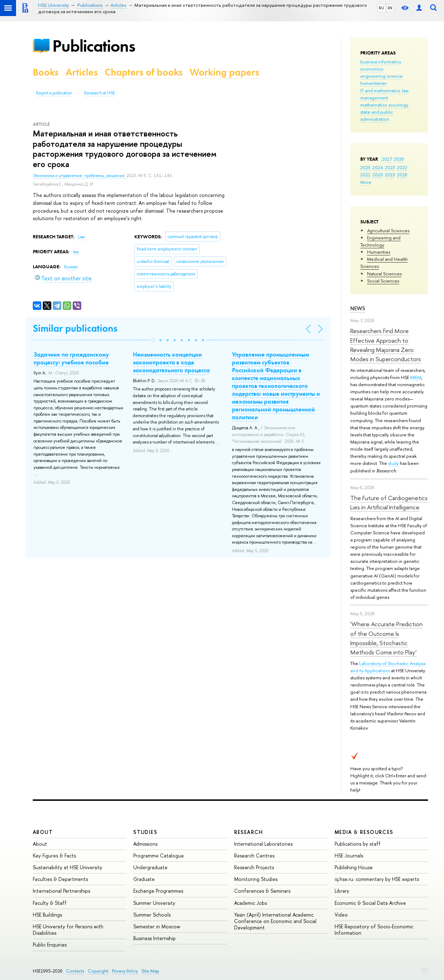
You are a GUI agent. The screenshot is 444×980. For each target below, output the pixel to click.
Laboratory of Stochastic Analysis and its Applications (388, 667)
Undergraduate (150, 867)
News (358, 308)
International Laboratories (263, 844)
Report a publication (54, 93)
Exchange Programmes (158, 891)
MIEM (416, 377)
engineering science (381, 76)
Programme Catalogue (159, 855)
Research (249, 832)
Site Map (150, 971)
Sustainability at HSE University (68, 867)
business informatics (381, 62)
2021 (365, 175)
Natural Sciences (384, 274)
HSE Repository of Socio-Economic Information (374, 930)
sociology (398, 105)
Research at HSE (100, 93)
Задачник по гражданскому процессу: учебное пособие (71, 358)
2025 (365, 167)
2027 (387, 159)
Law (81, 237)
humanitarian (373, 83)
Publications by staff (358, 844)
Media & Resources (364, 832)
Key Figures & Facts (54, 855)
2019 (390, 175)
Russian (71, 267)
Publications (94, 46)
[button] (153, 340)
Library (342, 891)
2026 (399, 159)
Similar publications (75, 328)
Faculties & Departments (60, 879)
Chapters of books (144, 72)
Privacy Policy (125, 971)
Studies (145, 832)
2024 (378, 167)
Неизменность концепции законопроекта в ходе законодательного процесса (171, 362)
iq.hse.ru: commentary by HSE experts (377, 879)
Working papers (224, 72)
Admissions (145, 844)
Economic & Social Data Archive (370, 903)
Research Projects (254, 867)
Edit (425, 970)
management (374, 98)
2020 (378, 175)
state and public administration (377, 115)
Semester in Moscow (157, 926)
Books (46, 72)
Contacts (75, 971)
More (366, 182)
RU (381, 8)
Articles (82, 72)
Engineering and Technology (380, 241)
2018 (402, 175)
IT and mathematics (380, 90)
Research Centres (254, 855)
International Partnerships (61, 891)
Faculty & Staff (50, 903)
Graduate (144, 879)
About (43, 832)
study (393, 463)
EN (390, 8)
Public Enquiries (50, 945)
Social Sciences (383, 281)
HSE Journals (349, 855)
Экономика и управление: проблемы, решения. (80, 176)
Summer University (154, 903)
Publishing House (354, 867)
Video (341, 915)
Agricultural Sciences (388, 230)
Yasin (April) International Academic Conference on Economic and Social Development (275, 921)
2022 (402, 167)
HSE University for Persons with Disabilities (68, 930)
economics (372, 69)
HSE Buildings (47, 915)
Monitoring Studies (256, 879)
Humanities (379, 252)
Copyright (98, 971)
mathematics (373, 105)
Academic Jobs (251, 903)
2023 (390, 167)
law (405, 90)
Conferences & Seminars (262, 891)
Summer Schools (152, 915)
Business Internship (154, 938)
